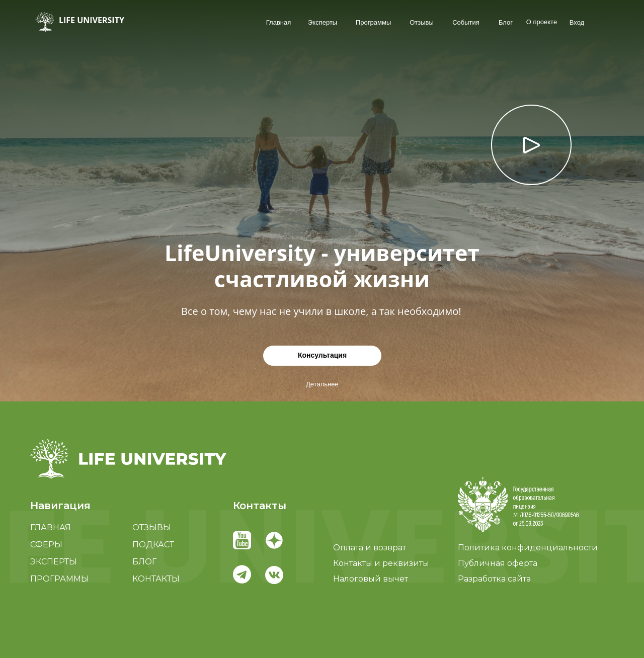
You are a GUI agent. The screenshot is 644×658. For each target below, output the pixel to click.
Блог (506, 22)
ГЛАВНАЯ (51, 527)
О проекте (542, 22)
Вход (577, 22)
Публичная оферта (498, 563)
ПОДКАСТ (153, 545)
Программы (373, 22)
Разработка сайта (494, 579)
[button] (518, 505)
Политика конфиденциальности (528, 548)
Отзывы (422, 22)
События (466, 22)
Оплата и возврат (370, 548)
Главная (278, 22)
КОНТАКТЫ (156, 579)
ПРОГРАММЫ (60, 579)
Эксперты (323, 22)
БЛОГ (144, 562)
